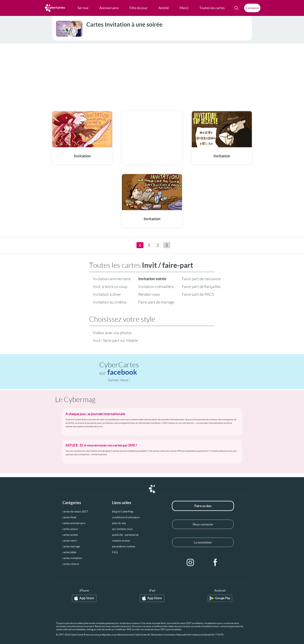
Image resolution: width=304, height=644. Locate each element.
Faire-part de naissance (201, 279)
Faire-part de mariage (156, 302)
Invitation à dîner (107, 294)
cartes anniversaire (74, 523)
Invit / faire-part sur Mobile (115, 341)
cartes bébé (69, 552)
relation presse (121, 541)
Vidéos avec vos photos (112, 333)
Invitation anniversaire (112, 279)
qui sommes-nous (122, 529)
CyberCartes (119, 369)
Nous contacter (203, 524)
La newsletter (203, 542)
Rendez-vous (149, 294)
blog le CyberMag (123, 511)
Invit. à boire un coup (110, 287)
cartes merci (70, 541)
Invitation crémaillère (156, 287)
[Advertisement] (152, 75)
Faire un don (203, 506)
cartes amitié (70, 535)
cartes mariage (71, 546)
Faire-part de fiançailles (201, 287)
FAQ (115, 552)
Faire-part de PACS (198, 294)
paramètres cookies (124, 546)
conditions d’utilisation (126, 517)
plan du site (119, 523)
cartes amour (70, 529)
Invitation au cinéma (110, 302)
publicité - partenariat (125, 535)
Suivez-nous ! (119, 380)
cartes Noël (69, 517)
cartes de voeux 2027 (75, 511)
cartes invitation (72, 558)
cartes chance (71, 564)
